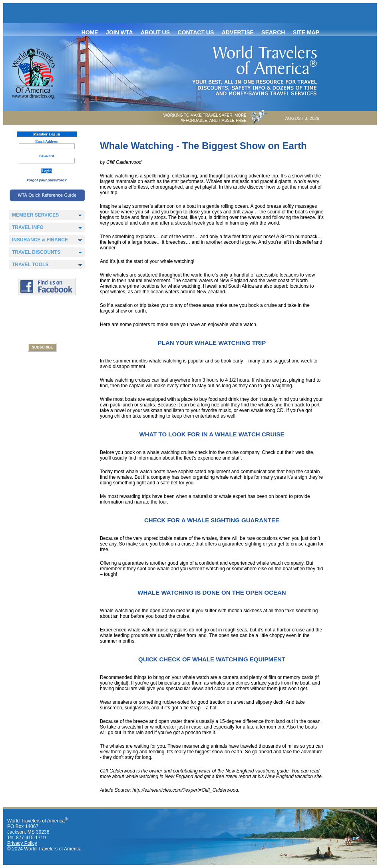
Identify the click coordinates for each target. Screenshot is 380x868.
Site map (306, 32)
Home (90, 32)
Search (273, 32)
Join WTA (119, 32)
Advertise (238, 32)
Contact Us (196, 32)
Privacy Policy (22, 843)
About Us (155, 32)
